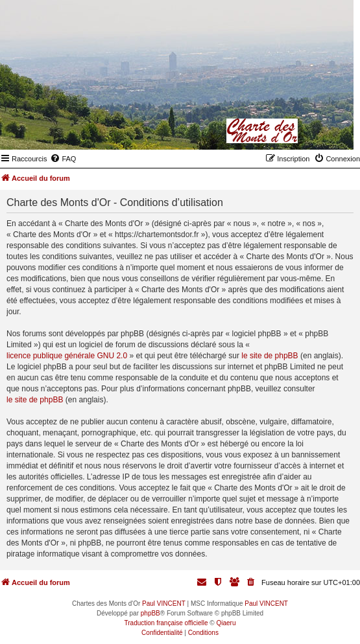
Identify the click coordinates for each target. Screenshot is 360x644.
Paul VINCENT (164, 604)
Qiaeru (226, 623)
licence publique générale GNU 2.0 (67, 356)
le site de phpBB (270, 356)
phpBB (150, 613)
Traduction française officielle (166, 623)
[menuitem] (63, 159)
